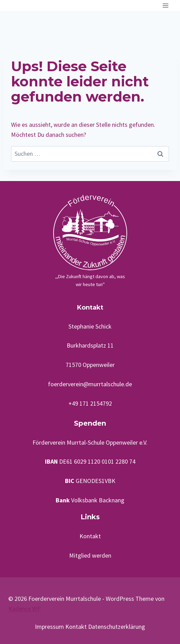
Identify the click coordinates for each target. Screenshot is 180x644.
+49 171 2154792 (90, 403)
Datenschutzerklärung (117, 627)
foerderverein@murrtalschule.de (90, 384)
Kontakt (90, 536)
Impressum (49, 627)
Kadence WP (25, 609)
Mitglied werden (90, 555)
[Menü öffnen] (165, 5)
